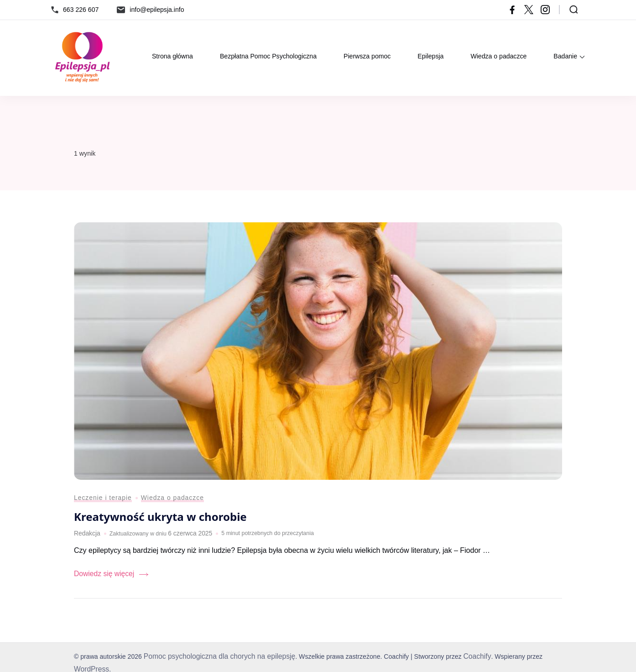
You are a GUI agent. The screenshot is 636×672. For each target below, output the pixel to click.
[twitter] (529, 10)
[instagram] (545, 10)
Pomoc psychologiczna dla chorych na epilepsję (213, 659)
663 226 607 (81, 10)
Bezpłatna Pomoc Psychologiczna (268, 56)
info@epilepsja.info (157, 10)
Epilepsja (430, 56)
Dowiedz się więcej (101, 577)
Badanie (565, 56)
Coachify (462, 659)
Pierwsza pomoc (367, 56)
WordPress (543, 659)
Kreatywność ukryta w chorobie (163, 522)
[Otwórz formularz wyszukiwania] (574, 10)
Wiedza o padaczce (498, 56)
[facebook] (512, 10)
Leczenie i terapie (100, 504)
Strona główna (172, 56)
